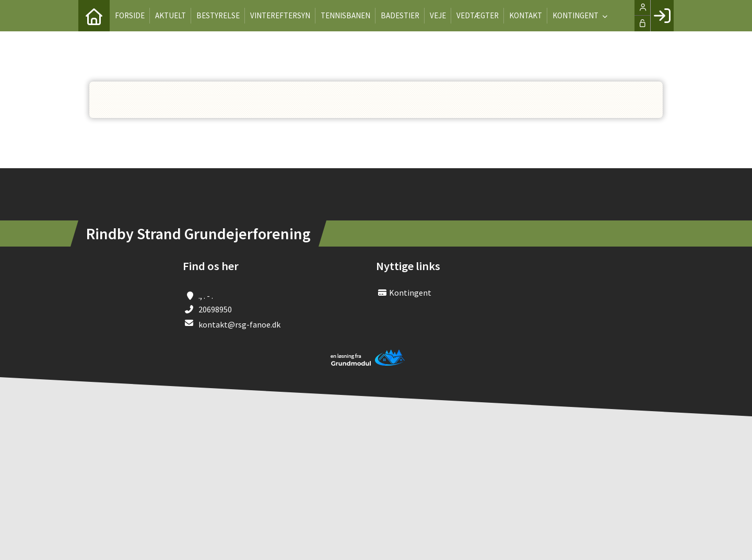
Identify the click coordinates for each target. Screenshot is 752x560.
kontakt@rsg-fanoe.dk (239, 324)
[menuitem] (94, 16)
